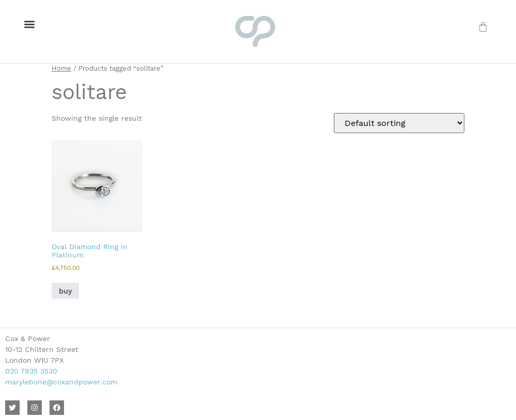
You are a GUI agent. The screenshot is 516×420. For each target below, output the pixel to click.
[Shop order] (399, 123)
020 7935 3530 (31, 371)
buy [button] (65, 291)
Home (61, 68)
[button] (29, 24)
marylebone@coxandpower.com (61, 382)
